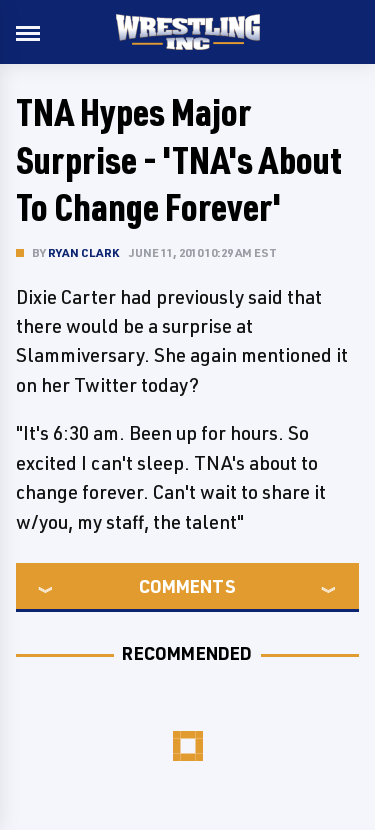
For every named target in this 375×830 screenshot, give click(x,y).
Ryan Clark (83, 252)
